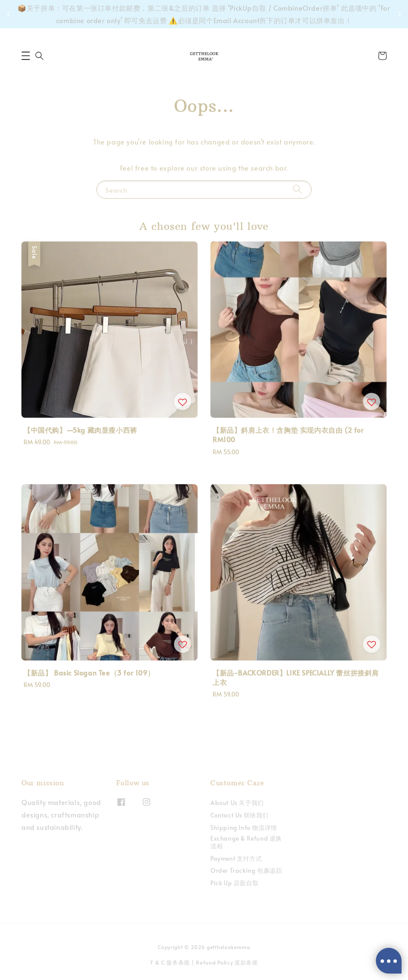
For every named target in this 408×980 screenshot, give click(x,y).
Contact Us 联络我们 (240, 815)
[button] (26, 56)
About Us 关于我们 (237, 803)
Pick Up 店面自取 (234, 883)
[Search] (297, 189)
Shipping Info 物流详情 (244, 828)
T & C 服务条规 (170, 962)
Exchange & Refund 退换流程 (246, 842)
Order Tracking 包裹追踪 (246, 870)
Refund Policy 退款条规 (227, 962)
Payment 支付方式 (236, 858)
